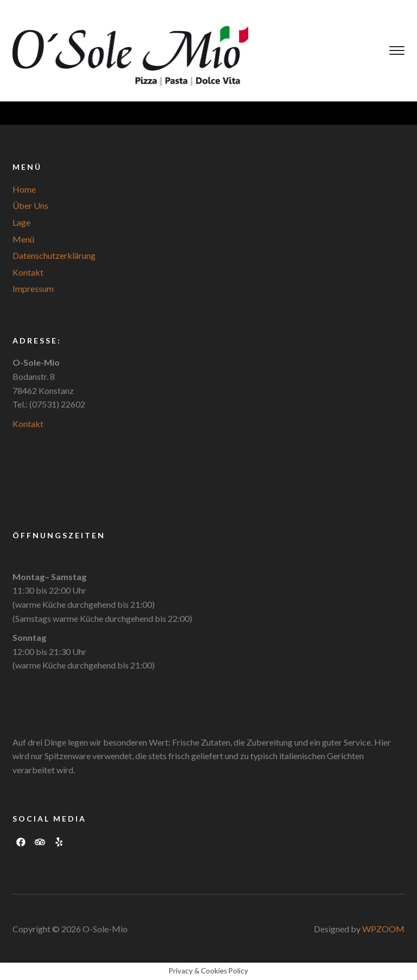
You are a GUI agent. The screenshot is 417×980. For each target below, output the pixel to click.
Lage (21, 222)
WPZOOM (383, 929)
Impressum (33, 288)
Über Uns (30, 205)
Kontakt (28, 272)
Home (24, 189)
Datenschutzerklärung (54, 255)
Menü (23, 239)
